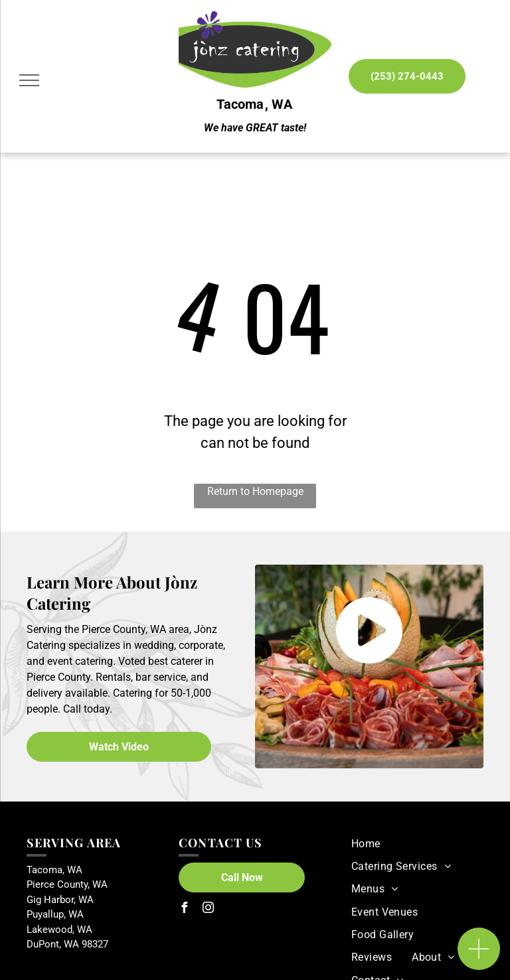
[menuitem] (366, 843)
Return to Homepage (255, 491)
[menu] (29, 80)
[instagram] (208, 909)
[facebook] (184, 909)
